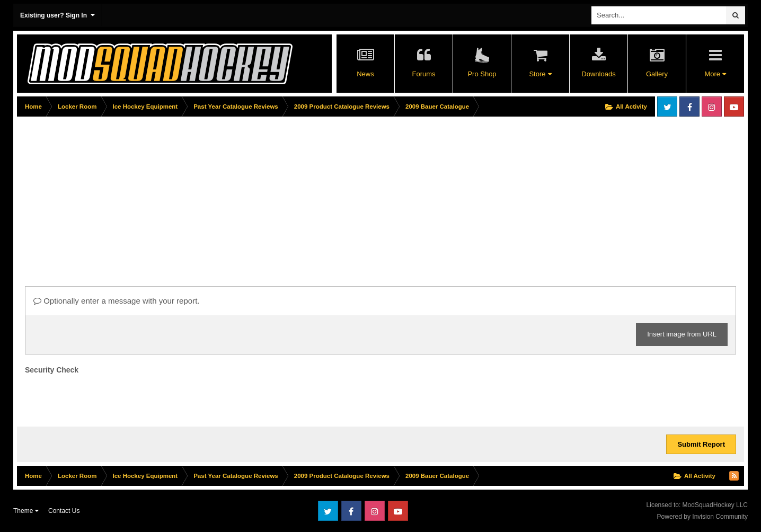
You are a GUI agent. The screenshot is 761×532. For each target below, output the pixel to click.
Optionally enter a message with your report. (116, 301)
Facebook (689, 107)
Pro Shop (482, 74)
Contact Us (64, 511)
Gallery (657, 74)
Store (540, 74)
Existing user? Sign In (57, 15)
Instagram (712, 107)
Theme (26, 511)
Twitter (667, 107)
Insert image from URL (682, 334)
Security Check (52, 370)
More (715, 74)
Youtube (734, 107)
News (365, 74)
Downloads (598, 74)
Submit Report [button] (701, 444)
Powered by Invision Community (702, 517)
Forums (423, 74)
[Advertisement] (210, 194)
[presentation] (105, 398)
